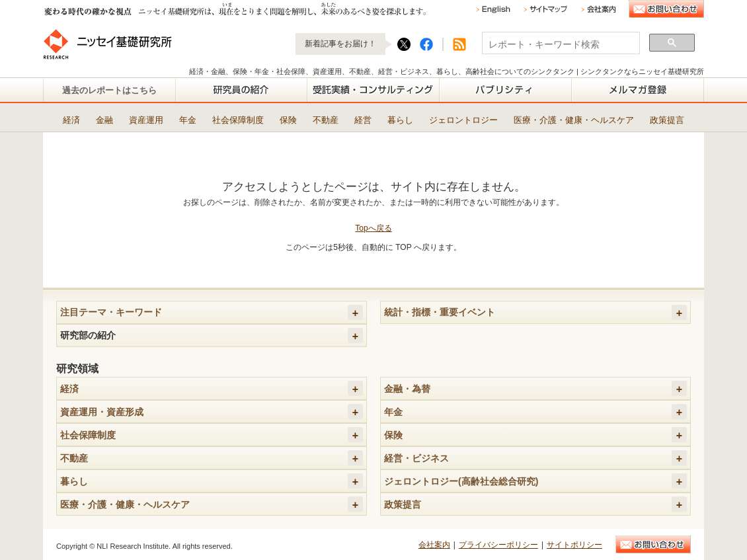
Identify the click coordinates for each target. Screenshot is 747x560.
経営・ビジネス (416, 458)
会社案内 (434, 545)
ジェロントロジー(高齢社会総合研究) (461, 481)
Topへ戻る (373, 228)
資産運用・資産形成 (102, 412)
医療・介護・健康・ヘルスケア (574, 120)
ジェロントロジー (463, 120)
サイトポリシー (574, 545)
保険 (288, 120)
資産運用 (146, 120)
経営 (363, 120)
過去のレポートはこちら (109, 90)
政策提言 (667, 120)
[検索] (560, 44)
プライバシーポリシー (498, 545)
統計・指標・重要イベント (440, 312)
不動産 (326, 120)
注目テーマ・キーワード (111, 312)
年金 (188, 120)
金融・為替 (407, 389)
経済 (71, 120)
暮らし (400, 120)
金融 (104, 120)
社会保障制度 (238, 120)
